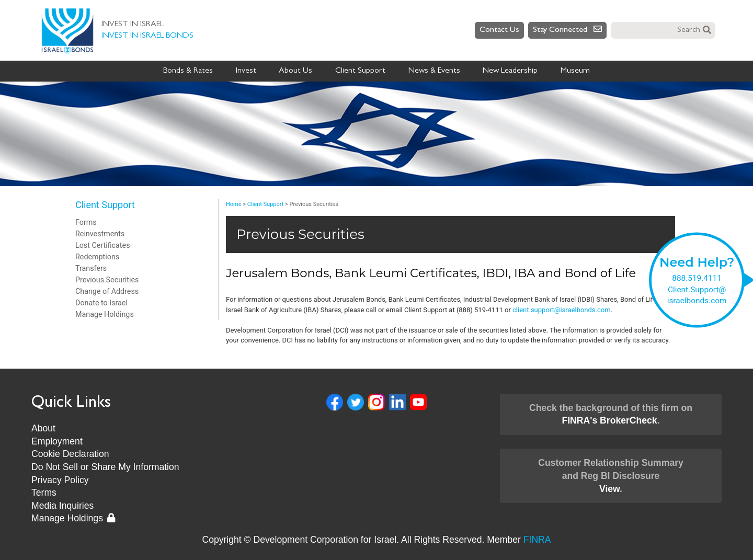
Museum (575, 71)
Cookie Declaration (70, 454)
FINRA (537, 540)
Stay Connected (567, 30)
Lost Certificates (103, 245)
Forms (86, 222)
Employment (57, 441)
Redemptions (97, 257)
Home (234, 204)
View (609, 489)
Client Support (360, 71)
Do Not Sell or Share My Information (105, 467)
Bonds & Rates (188, 71)
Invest (246, 71)
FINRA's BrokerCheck (609, 420)
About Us (295, 71)
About (43, 428)
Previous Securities (107, 280)
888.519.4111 (697, 278)
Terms (44, 493)
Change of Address (107, 291)
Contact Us (499, 30)
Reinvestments (100, 234)
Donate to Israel (101, 303)
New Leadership (510, 71)
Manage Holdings (105, 314)
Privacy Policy (60, 480)
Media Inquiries (62, 506)
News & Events (434, 71)
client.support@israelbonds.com (562, 310)
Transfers (91, 268)
